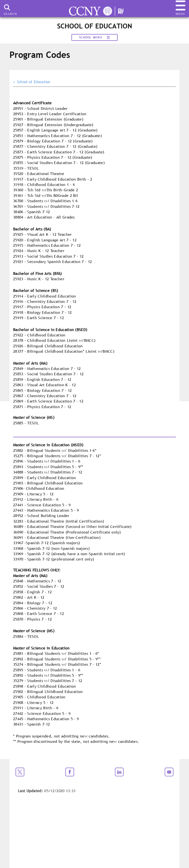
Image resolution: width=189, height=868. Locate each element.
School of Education (34, 82)
